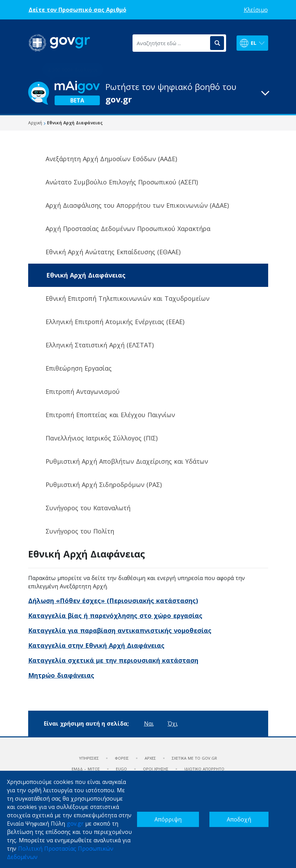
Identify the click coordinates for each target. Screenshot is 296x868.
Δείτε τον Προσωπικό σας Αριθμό (77, 10)
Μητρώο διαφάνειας (61, 675)
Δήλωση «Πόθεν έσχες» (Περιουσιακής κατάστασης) (113, 601)
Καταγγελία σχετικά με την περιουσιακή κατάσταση (113, 660)
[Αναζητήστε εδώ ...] (171, 43)
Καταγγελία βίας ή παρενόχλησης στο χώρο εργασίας (115, 615)
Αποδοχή (239, 819)
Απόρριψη (168, 819)
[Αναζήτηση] (217, 43)
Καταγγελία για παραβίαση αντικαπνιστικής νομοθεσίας (120, 630)
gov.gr (75, 824)
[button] (148, 93)
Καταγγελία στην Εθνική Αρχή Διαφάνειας (96, 645)
